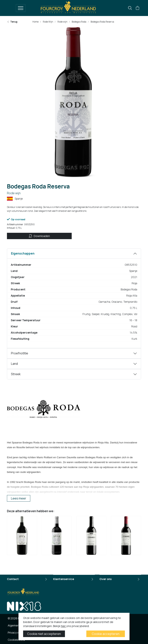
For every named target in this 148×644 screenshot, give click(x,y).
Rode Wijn (48, 22)
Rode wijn (62, 22)
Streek (16, 374)
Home (35, 22)
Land (14, 364)
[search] (130, 8)
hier (64, 626)
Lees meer (19, 498)
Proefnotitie (20, 353)
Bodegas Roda (79, 22)
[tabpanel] (74, 298)
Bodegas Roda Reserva (102, 22)
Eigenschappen (23, 253)
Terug (12, 22)
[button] (137, 8)
